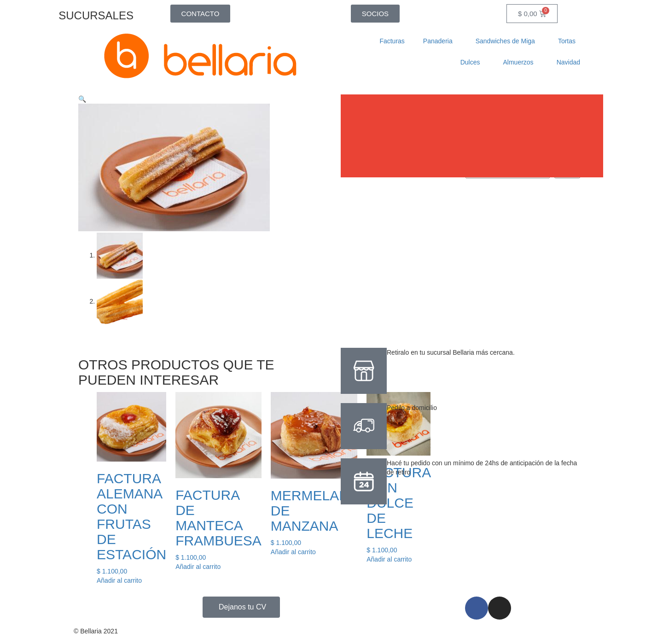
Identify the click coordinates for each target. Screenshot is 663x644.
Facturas (392, 41)
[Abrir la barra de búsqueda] (463, 14)
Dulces (473, 62)
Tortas (569, 41)
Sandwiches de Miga (508, 41)
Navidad (568, 62)
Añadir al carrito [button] (119, 580)
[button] (82, 99)
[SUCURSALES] (145, 12)
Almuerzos (520, 62)
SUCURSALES (96, 15)
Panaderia (440, 41)
